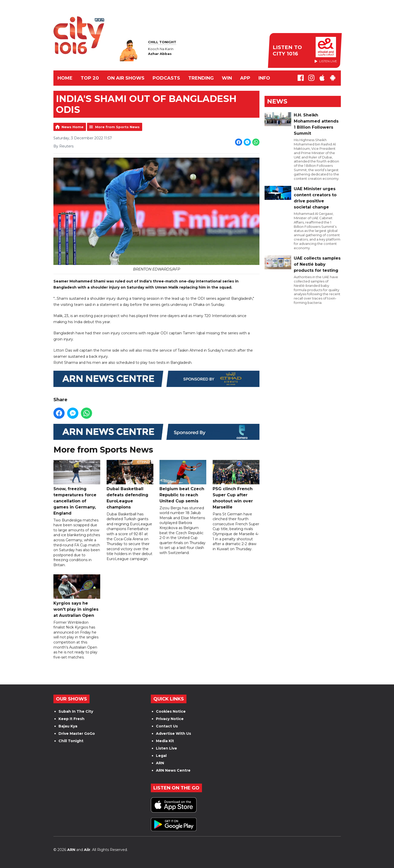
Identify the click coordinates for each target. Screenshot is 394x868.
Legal (161, 756)
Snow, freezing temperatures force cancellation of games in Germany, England (77, 488)
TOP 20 (90, 78)
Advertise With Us (173, 734)
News (277, 101)
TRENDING (201, 78)
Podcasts (166, 78)
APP (245, 78)
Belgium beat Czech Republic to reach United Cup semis (183, 482)
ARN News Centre (173, 770)
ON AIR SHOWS (126, 78)
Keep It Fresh (71, 719)
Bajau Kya (68, 726)
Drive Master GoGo (77, 734)
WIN (227, 78)
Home (65, 78)
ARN (160, 763)
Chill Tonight (71, 741)
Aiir (87, 850)
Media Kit (165, 741)
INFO (264, 78)
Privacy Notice (170, 719)
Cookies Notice (171, 711)
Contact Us (167, 726)
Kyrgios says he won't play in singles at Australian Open (77, 596)
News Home (72, 127)
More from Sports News (117, 127)
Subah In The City (76, 711)
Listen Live (166, 748)
